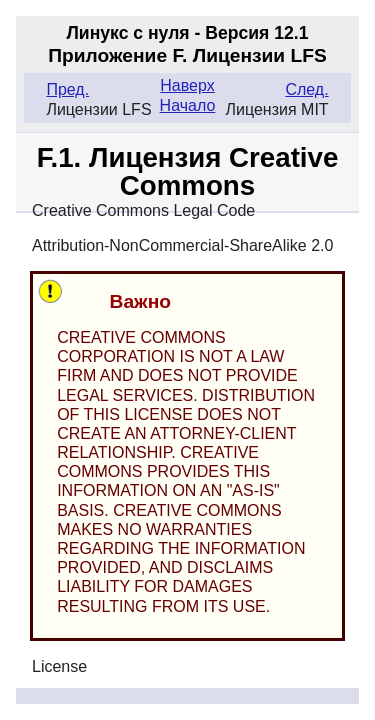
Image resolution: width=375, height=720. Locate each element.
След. (306, 89)
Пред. (67, 89)
